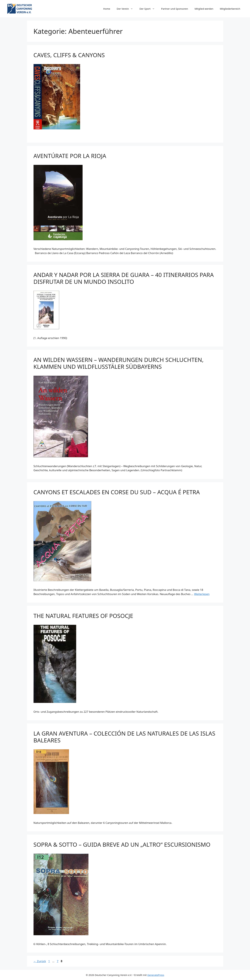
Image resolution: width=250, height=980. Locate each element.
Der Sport (149, 9)
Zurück (40, 961)
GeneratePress (156, 975)
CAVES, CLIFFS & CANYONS (69, 55)
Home (107, 9)
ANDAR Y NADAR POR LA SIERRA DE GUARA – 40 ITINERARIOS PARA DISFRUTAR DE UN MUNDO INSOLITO (124, 278)
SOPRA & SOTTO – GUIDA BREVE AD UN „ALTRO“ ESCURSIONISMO (122, 844)
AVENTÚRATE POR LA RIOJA (70, 156)
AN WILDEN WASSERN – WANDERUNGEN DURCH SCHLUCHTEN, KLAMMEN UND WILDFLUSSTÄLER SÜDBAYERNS (119, 363)
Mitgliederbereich (230, 9)
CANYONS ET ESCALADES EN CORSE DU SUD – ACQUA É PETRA (117, 492)
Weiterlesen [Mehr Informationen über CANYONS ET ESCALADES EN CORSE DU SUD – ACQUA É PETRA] (202, 594)
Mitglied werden (204, 9)
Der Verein (126, 9)
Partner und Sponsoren (175, 9)
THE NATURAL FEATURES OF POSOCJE (83, 616)
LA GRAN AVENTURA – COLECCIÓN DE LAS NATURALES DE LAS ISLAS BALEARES (124, 737)
